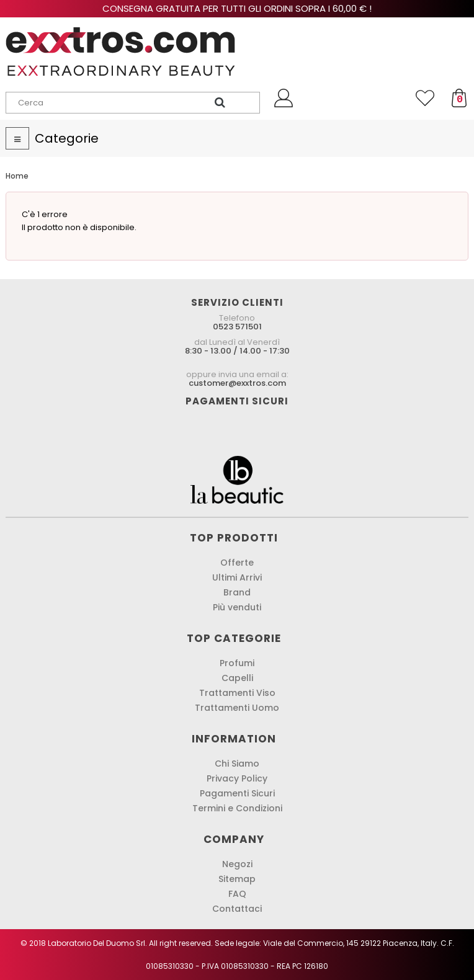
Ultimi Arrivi (237, 577)
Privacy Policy (237, 778)
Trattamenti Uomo (237, 708)
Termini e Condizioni (237, 808)
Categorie (67, 138)
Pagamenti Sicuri (237, 793)
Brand (237, 592)
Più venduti (237, 607)
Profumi (237, 663)
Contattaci (237, 909)
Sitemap (237, 879)
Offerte (237, 563)
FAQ (237, 894)
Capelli (237, 678)
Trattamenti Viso (237, 693)
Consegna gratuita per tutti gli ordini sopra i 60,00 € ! (237, 8)
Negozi (237, 864)
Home (17, 176)
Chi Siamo (237, 764)
